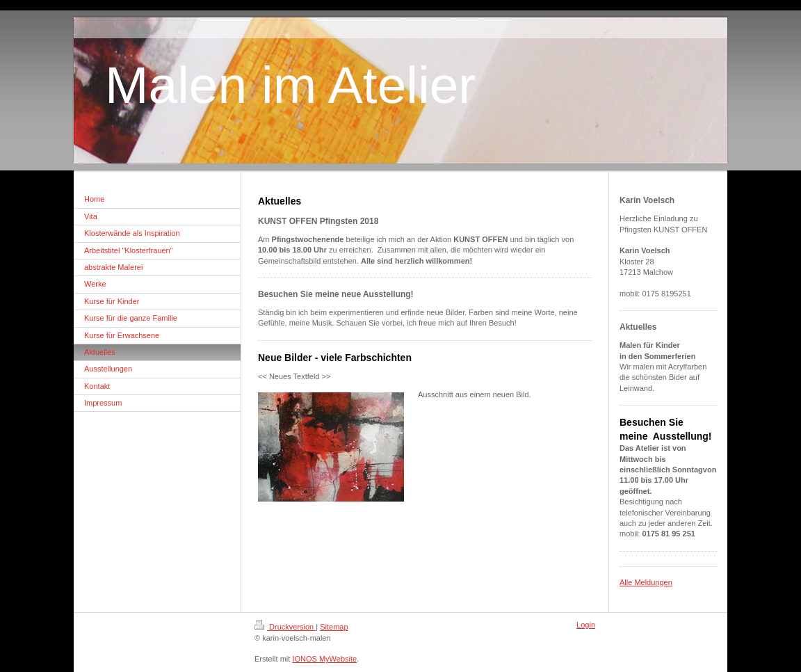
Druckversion (285, 627)
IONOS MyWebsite (324, 659)
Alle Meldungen (646, 582)
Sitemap (334, 627)
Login (586, 625)
